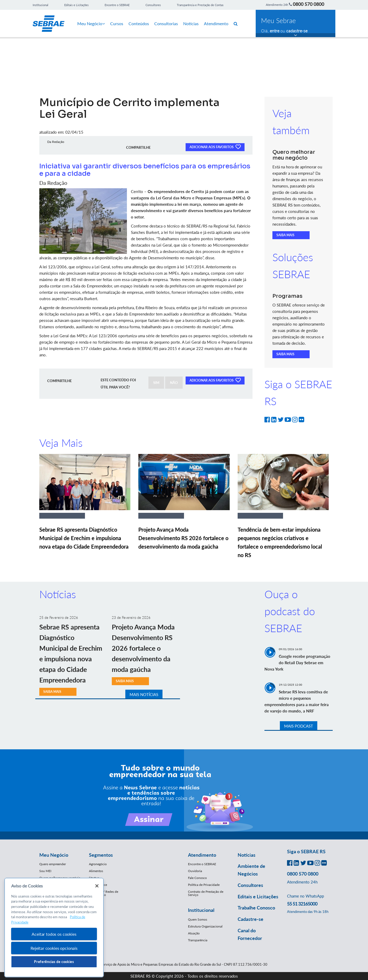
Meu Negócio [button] (54, 855)
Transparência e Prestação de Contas (200, 5)
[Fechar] (97, 886)
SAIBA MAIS (285, 235)
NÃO (174, 383)
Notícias (191, 23)
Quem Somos (198, 919)
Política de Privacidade (204, 885)
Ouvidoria (195, 871)
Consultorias (166, 23)
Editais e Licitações (76, 5)
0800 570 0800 (309, 4)
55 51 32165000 (302, 904)
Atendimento (216, 23)
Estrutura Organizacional (205, 926)
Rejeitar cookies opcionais (54, 948)
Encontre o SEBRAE (117, 5)
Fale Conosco (197, 878)
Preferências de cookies (54, 962)
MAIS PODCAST (299, 726)
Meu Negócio (91, 23)
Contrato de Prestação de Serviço (206, 893)
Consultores (153, 5)
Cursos (117, 23)
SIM (156, 383)
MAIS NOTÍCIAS (144, 694)
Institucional (40, 5)
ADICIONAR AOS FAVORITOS (215, 147)
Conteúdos (139, 23)
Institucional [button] (201, 910)
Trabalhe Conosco (256, 908)
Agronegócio (98, 864)
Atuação (194, 933)
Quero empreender (53, 864)
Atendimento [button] (202, 855)
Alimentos (96, 871)
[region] (54, 928)
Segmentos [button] (101, 855)
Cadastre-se (251, 919)
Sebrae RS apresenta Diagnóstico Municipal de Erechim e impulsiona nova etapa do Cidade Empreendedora (84, 538)
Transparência (198, 940)
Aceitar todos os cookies (54, 934)
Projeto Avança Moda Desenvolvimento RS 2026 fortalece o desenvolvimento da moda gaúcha (183, 538)
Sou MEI (45, 871)
